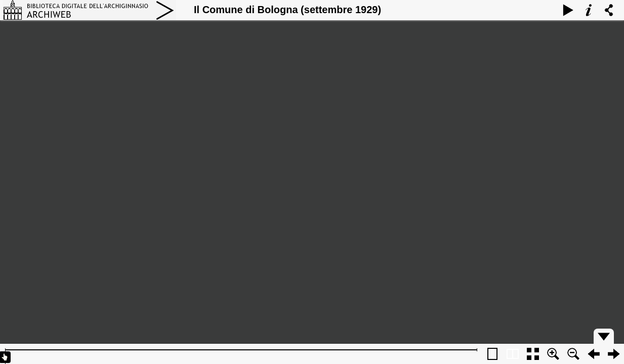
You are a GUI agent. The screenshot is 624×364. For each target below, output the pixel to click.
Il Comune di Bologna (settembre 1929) (287, 10)
